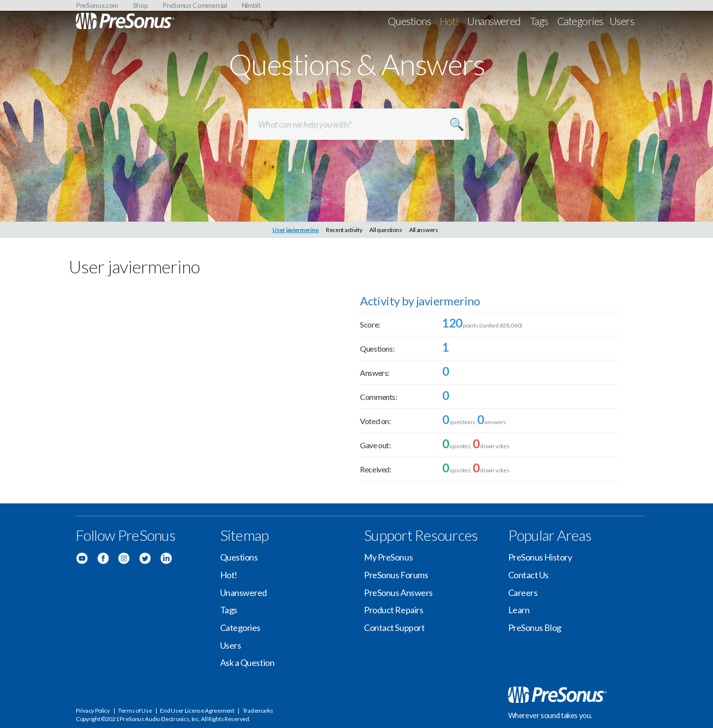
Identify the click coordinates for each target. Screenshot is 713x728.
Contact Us (529, 575)
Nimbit (251, 5)
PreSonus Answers (398, 593)
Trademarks (258, 711)
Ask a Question (247, 662)
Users (622, 21)
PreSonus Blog (535, 628)
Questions (409, 21)
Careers (523, 593)
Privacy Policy (93, 711)
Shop (141, 5)
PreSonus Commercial (194, 5)
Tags (539, 21)
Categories (581, 21)
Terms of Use (135, 711)
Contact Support (394, 628)
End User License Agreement (197, 711)
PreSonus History (540, 557)
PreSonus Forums (396, 575)
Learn (519, 610)
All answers (424, 230)
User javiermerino (295, 230)
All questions (386, 230)
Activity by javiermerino (420, 301)
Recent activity (344, 230)
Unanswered (494, 21)
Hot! (449, 21)
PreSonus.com (97, 5)
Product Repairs (393, 610)
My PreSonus (388, 557)
